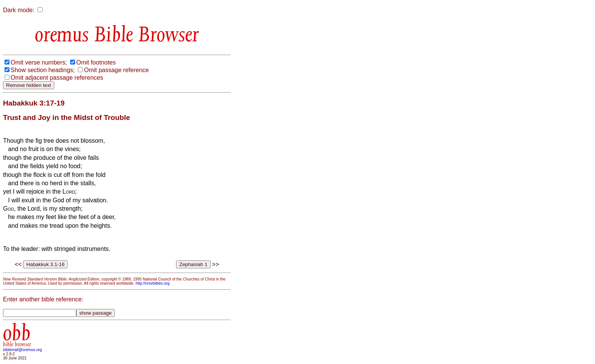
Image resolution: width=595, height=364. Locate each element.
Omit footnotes (96, 62)
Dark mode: (19, 10)
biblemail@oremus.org (23, 350)
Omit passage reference (116, 70)
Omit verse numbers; (39, 62)
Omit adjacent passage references (57, 78)
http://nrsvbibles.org (152, 283)
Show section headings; (43, 70)
